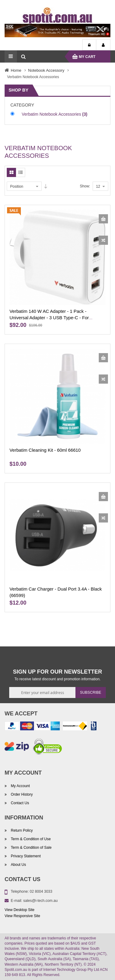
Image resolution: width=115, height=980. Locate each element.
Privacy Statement (25, 856)
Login (89, 45)
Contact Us (19, 803)
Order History (21, 794)
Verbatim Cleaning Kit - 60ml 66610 (45, 450)
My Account (103, 45)
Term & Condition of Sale (31, 848)
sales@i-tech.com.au (40, 901)
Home (16, 70)
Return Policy (21, 830)
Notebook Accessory (46, 70)
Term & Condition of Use (30, 839)
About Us (18, 865)
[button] (103, 240)
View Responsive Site (22, 916)
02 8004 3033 (41, 891)
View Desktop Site (19, 910)
